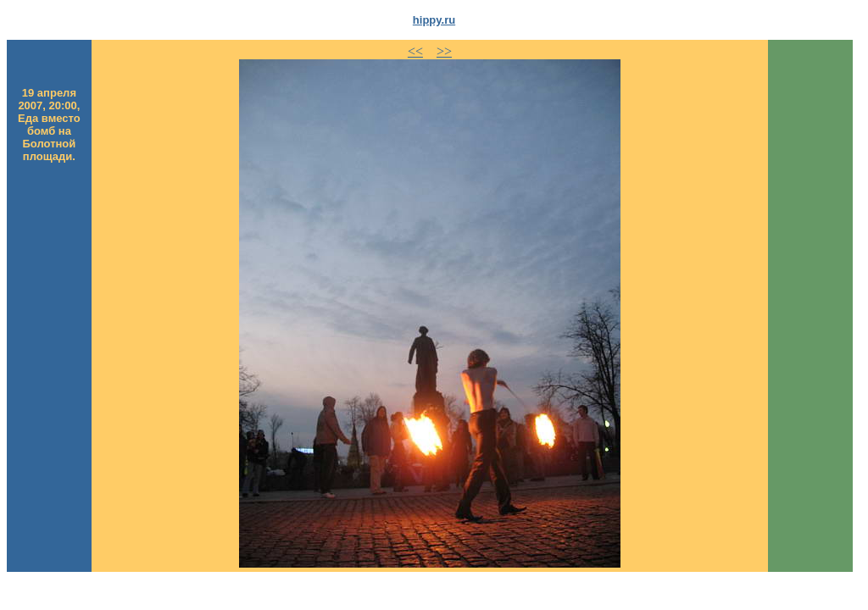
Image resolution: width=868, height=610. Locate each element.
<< (415, 51)
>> (444, 51)
